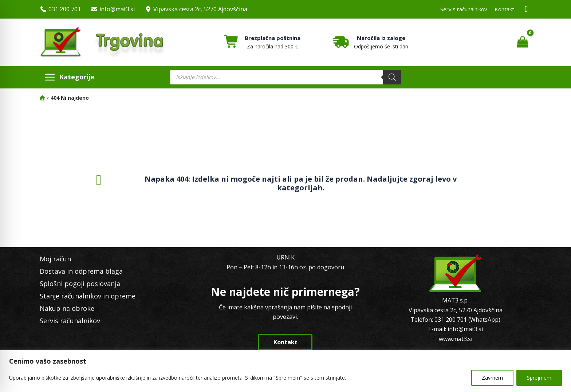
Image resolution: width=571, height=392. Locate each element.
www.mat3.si (456, 339)
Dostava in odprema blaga (81, 271)
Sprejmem (539, 378)
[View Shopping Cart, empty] (522, 42)
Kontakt (504, 9)
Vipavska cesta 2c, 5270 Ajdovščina (200, 9)
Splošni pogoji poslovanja (80, 284)
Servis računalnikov (464, 9)
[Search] (392, 77)
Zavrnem (492, 378)
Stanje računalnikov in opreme (88, 296)
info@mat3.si (117, 9)
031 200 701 (65, 9)
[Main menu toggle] (69, 77)
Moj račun (55, 259)
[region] (285, 371)
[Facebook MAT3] (527, 9)
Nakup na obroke (67, 308)
